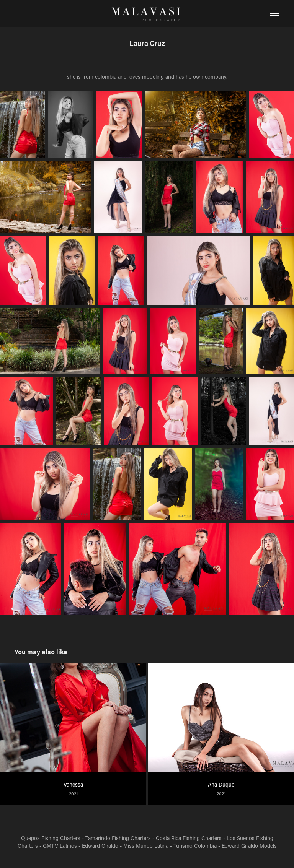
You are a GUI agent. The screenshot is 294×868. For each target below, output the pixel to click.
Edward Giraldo (100, 846)
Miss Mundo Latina (146, 846)
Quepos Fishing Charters (51, 838)
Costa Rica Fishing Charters (189, 838)
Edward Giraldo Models (249, 846)
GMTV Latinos (60, 846)
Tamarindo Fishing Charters (118, 838)
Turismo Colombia (195, 846)
